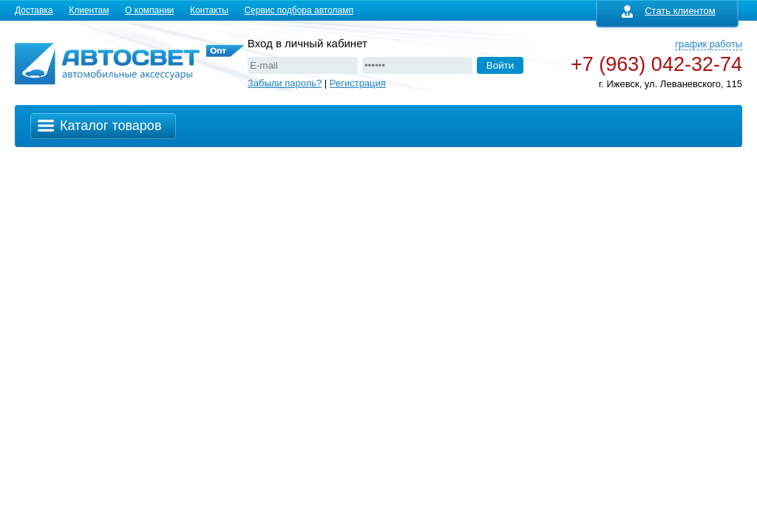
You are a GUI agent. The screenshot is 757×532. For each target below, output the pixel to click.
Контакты (209, 10)
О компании (149, 10)
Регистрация (358, 83)
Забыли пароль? (285, 83)
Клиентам (89, 10)
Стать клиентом (669, 11)
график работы (709, 44)
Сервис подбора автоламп (299, 10)
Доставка (34, 10)
